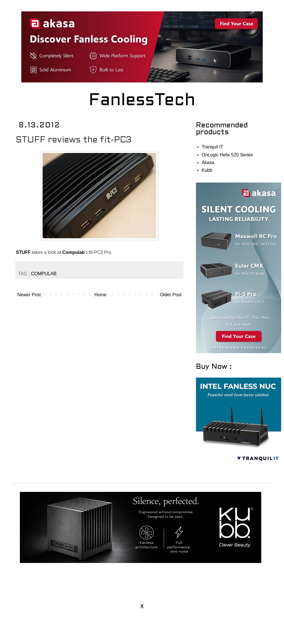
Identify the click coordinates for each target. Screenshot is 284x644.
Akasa (208, 162)
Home (100, 295)
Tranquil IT (212, 147)
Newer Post (29, 295)
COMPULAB (44, 274)
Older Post (171, 295)
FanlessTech (142, 101)
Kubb (207, 170)
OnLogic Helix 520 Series (227, 155)
